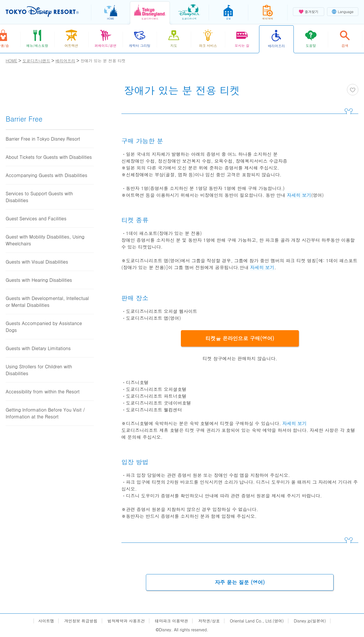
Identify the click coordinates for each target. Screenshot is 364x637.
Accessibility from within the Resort (43, 392)
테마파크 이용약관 (172, 621)
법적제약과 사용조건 (126, 621)
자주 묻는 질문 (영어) (240, 582)
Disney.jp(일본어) (310, 621)
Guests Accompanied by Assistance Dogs (44, 327)
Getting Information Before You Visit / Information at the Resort (45, 413)
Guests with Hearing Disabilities (39, 280)
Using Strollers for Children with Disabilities (39, 370)
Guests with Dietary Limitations (38, 348)
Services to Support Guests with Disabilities (39, 197)
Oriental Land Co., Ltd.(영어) (257, 621)
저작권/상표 (209, 621)
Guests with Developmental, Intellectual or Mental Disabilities (47, 302)
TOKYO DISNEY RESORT (42, 12)
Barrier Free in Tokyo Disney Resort (43, 139)
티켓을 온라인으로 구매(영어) (240, 338)
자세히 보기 (299, 195)
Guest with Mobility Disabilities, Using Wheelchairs (45, 240)
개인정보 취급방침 (81, 621)
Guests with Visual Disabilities (37, 262)
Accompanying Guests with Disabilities (46, 175)
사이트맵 (46, 621)
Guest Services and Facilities (36, 218)
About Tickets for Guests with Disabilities (49, 157)
